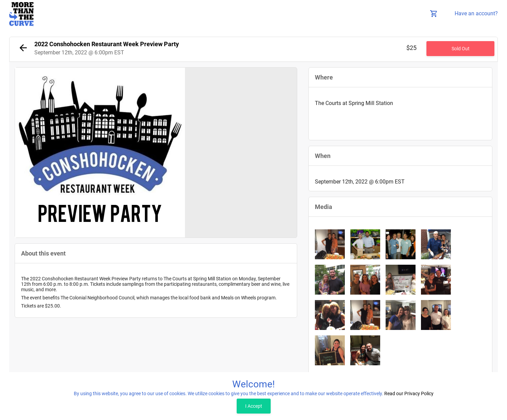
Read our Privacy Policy (409, 393)
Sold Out (461, 49)
